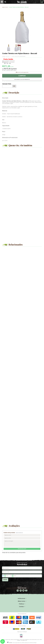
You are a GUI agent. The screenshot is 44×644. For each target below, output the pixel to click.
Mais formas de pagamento (23, 72)
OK (14, 86)
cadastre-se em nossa (22, 563)
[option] (9, 48)
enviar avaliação (22, 549)
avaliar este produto (16, 56)
